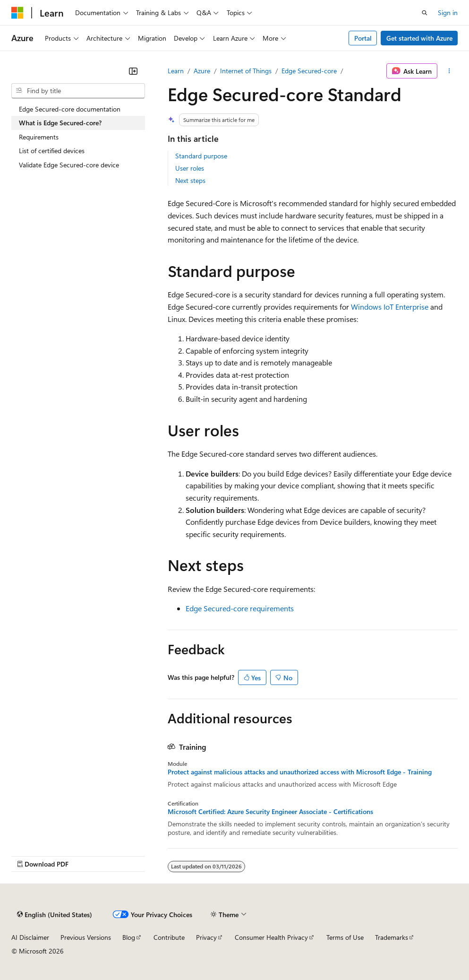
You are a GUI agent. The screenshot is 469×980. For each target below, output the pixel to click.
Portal (363, 38)
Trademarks (392, 937)
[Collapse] (133, 71)
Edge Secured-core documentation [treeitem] (70, 109)
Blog (129, 937)
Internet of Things (246, 71)
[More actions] (449, 71)
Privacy (206, 937)
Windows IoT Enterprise (390, 307)
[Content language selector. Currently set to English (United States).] (55, 914)
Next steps (190, 180)
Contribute (169, 937)
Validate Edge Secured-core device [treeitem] (69, 165)
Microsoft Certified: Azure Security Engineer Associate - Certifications (270, 812)
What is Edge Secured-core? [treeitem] (60, 123)
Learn (176, 71)
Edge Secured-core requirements (240, 608)
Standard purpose (201, 156)
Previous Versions (86, 937)
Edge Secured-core (309, 71)
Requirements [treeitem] (39, 137)
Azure (202, 71)
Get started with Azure (419, 38)
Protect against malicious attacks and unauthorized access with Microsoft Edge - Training (300, 772)
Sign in (448, 13)
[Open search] (425, 13)
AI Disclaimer (30, 937)
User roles (190, 168)
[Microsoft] (17, 13)
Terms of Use (345, 937)
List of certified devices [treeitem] (52, 151)
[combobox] (78, 91)
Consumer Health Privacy (271, 937)
